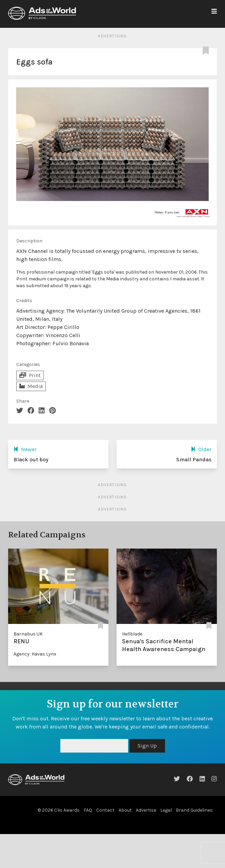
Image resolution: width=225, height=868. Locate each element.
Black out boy (31, 459)
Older (201, 449)
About (125, 810)
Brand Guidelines (194, 810)
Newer (25, 449)
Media (31, 386)
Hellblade (132, 634)
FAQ (88, 810)
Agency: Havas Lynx (35, 654)
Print (30, 375)
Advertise (146, 810)
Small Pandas (194, 459)
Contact (105, 810)
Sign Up (147, 746)
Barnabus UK (28, 634)
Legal (166, 810)
